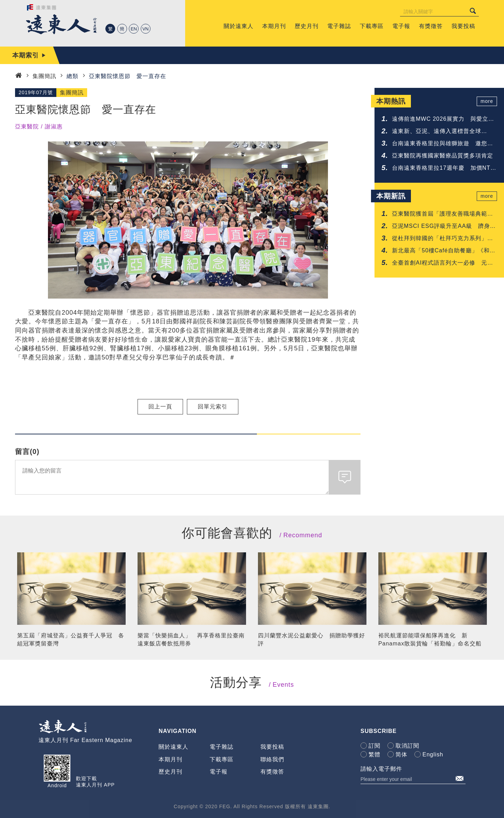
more (487, 101)
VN (146, 29)
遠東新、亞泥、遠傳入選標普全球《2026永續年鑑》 (437, 132)
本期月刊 (170, 759)
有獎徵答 (272, 772)
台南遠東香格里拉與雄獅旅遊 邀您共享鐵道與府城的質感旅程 (443, 144)
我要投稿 (272, 747)
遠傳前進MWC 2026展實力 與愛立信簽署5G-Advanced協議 (443, 120)
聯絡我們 (272, 759)
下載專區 (222, 759)
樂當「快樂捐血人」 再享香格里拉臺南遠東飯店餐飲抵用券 (191, 639)
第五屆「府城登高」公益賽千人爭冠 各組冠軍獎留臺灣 (71, 639)
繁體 (374, 754)
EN (134, 29)
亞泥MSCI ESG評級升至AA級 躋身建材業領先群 (444, 227)
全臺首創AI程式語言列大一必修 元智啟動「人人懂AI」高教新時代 (443, 263)
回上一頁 (160, 407)
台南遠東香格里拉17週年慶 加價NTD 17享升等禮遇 (443, 169)
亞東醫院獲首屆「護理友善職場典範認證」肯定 (443, 214)
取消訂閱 (407, 746)
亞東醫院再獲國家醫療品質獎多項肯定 (443, 156)
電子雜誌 (222, 747)
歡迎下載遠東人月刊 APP (95, 782)
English (433, 754)
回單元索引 (213, 407)
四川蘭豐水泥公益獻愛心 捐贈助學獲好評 (311, 639)
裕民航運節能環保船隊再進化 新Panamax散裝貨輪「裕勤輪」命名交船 (430, 639)
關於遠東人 (173, 747)
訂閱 (374, 746)
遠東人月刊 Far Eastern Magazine (85, 740)
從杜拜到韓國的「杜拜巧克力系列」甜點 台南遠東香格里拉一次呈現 (443, 239)
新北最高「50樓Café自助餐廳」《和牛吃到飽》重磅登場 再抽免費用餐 (444, 251)
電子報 (219, 772)
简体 (401, 754)
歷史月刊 (170, 772)
